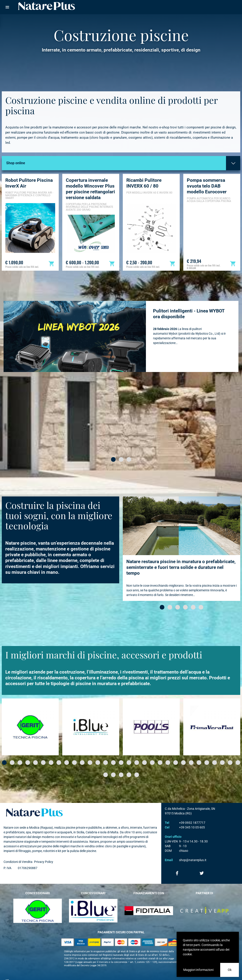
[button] (113, 450)
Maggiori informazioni (198, 970)
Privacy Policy (43, 853)
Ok (230, 970)
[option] (30, 213)
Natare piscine (47, 6)
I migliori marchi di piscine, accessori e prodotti (105, 646)
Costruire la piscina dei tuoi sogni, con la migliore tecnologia (59, 506)
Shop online (16, 154)
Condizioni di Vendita (18, 853)
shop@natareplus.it (193, 851)
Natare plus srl (35, 803)
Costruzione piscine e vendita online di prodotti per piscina (112, 96)
